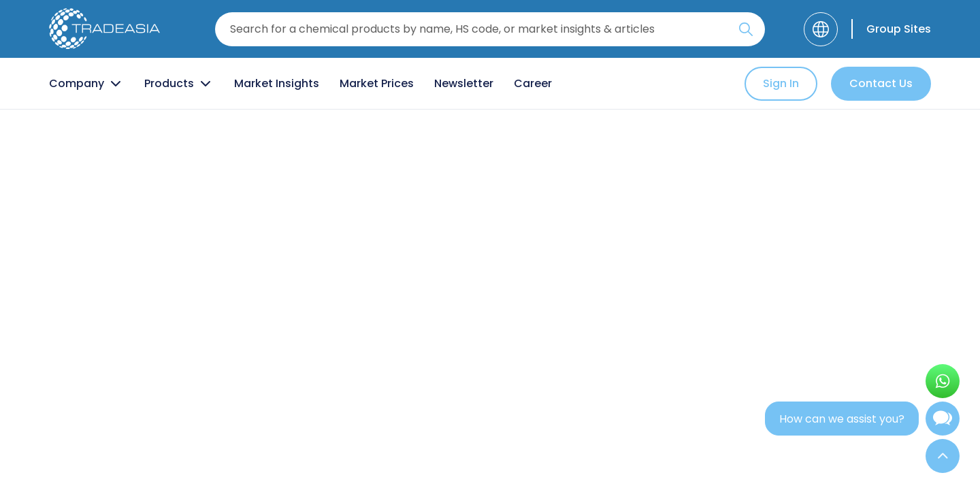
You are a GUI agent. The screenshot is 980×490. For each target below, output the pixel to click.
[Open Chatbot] (943, 422)
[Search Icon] (746, 32)
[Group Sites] (891, 29)
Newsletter (464, 83)
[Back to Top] (943, 456)
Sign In (781, 83)
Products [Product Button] (179, 84)
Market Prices (377, 83)
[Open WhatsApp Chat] (943, 381)
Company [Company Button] (86, 84)
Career (533, 83)
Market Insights (277, 83)
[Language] (821, 29)
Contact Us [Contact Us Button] (881, 83)
